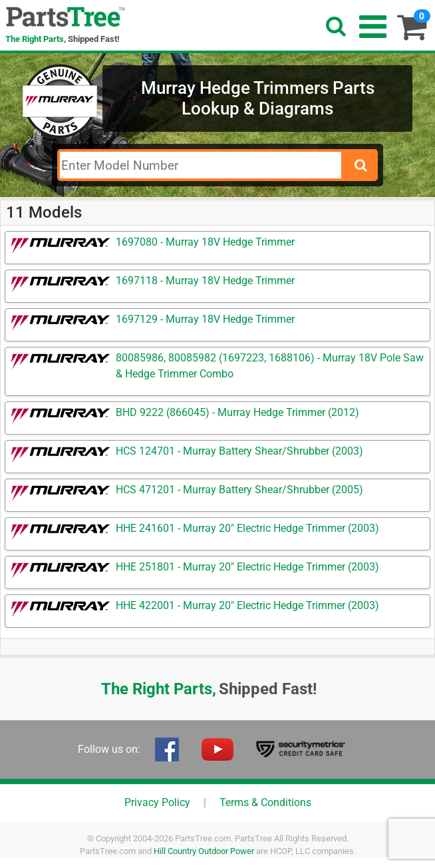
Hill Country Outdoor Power (204, 851)
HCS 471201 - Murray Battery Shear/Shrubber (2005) (239, 490)
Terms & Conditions (265, 802)
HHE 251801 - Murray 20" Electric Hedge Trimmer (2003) (247, 567)
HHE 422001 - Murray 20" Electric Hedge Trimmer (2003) (247, 605)
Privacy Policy (157, 802)
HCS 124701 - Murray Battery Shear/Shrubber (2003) (239, 451)
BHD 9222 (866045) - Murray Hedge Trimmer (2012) (237, 412)
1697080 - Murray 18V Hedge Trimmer (205, 242)
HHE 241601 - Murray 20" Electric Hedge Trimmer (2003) (247, 528)
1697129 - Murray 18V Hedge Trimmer (205, 319)
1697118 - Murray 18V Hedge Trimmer (205, 281)
